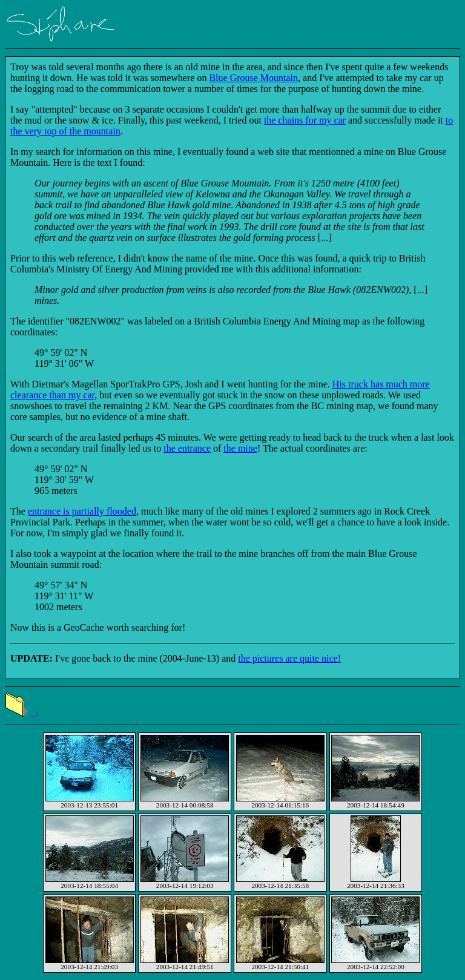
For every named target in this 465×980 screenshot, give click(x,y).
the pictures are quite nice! (289, 658)
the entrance (187, 448)
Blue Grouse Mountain (253, 78)
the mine (240, 448)
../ (21, 714)
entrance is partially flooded (82, 511)
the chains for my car (305, 120)
